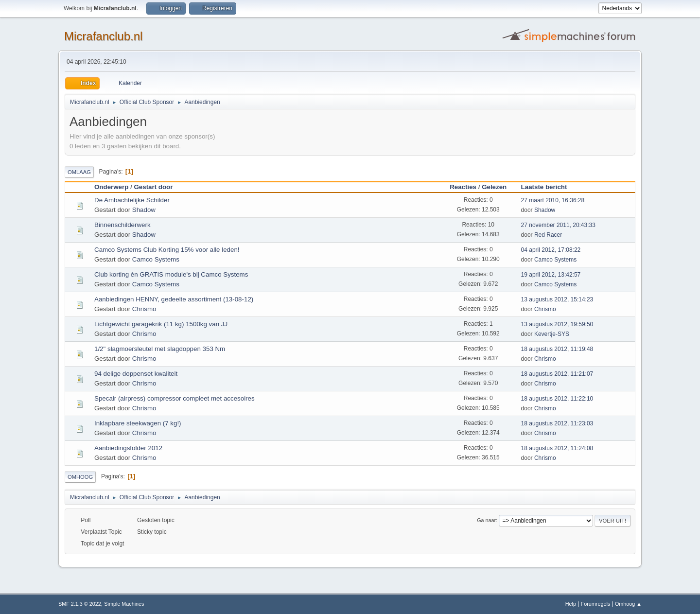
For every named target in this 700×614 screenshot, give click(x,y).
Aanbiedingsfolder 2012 (128, 448)
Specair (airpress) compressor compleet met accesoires (175, 398)
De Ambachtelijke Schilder (132, 200)
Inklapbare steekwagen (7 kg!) (138, 423)
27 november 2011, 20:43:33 (558, 225)
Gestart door (153, 187)
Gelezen (494, 187)
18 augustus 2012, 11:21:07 (557, 374)
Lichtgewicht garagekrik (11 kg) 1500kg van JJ (161, 324)
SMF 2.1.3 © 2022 (80, 604)
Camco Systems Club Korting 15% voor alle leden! (167, 250)
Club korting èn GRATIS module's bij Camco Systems (171, 274)
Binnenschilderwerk (122, 225)
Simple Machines (124, 604)
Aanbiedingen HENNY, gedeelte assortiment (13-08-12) (174, 299)
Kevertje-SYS (552, 334)
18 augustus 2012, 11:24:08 (557, 448)
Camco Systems (156, 259)
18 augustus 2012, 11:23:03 (557, 423)
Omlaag (79, 172)
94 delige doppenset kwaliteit (136, 374)
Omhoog (80, 477)
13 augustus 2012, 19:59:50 (557, 324)
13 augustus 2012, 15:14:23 (557, 299)
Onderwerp (111, 187)
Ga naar (486, 520)
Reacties (463, 187)
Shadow (144, 210)
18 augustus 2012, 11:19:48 (557, 349)
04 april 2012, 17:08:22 (551, 250)
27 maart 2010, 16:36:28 (553, 200)
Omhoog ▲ (628, 604)
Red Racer (548, 235)
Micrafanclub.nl (103, 36)
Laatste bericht (549, 187)
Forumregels (596, 604)
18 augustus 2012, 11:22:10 (557, 399)
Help (571, 604)
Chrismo (144, 309)
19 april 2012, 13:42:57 (551, 275)
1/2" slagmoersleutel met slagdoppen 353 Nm (160, 349)
